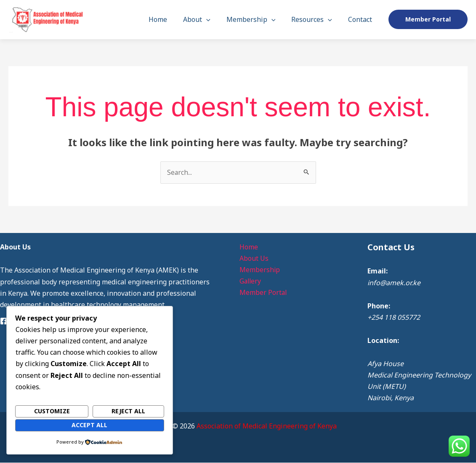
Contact (361, 19)
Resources (315, 19)
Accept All (89, 425)
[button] (215, 19)
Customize (52, 411)
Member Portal (262, 293)
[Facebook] (4, 321)
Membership (257, 19)
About (206, 19)
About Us (253, 259)
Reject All (128, 411)
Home (169, 19)
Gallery (250, 281)
